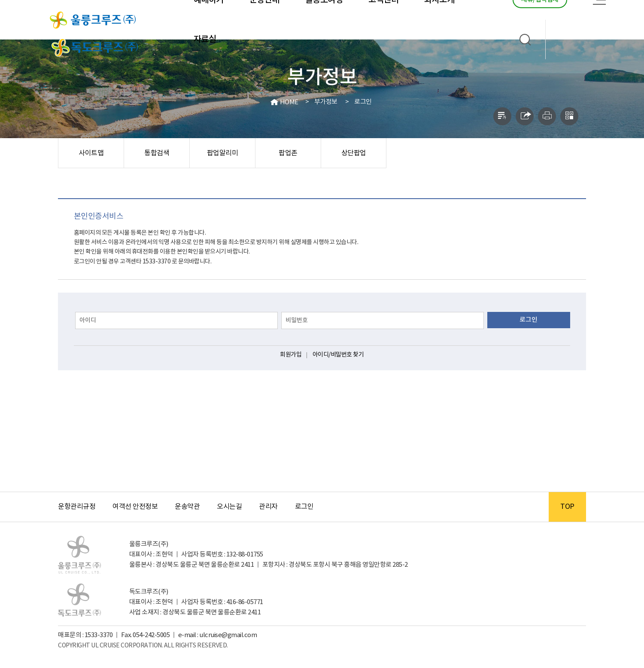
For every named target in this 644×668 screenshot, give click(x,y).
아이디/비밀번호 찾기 (338, 355)
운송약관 (187, 507)
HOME (289, 102)
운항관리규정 (77, 507)
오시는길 (229, 507)
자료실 (205, 39)
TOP (567, 507)
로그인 (363, 102)
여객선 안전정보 (135, 507)
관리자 (268, 507)
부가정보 (326, 102)
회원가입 (291, 355)
